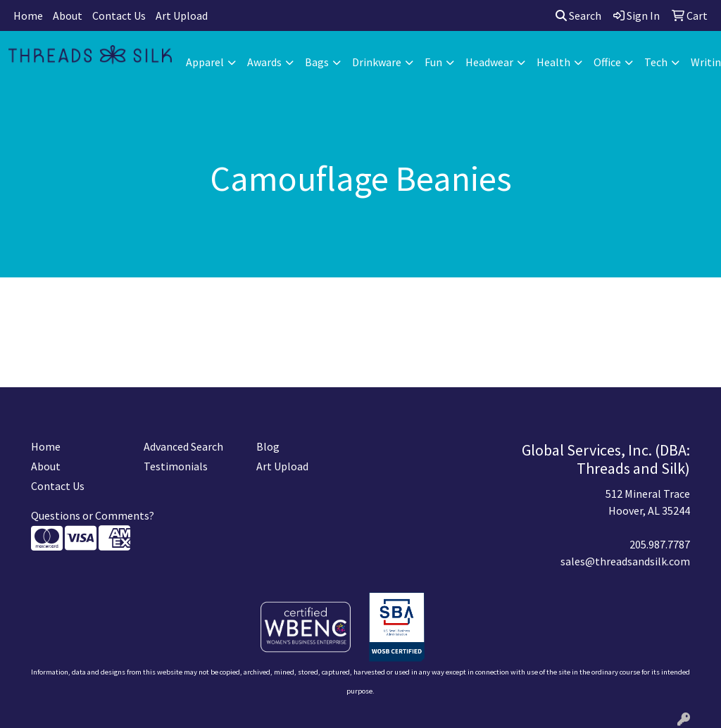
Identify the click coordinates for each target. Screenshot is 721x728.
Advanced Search (183, 446)
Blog (268, 446)
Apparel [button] (205, 62)
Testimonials (176, 466)
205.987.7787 (660, 544)
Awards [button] (264, 62)
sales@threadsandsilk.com (625, 561)
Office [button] (607, 62)
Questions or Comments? (93, 515)
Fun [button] (433, 62)
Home (28, 15)
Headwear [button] (489, 62)
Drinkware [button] (377, 62)
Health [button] (553, 62)
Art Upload (182, 15)
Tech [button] (656, 62)
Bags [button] (317, 62)
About (68, 15)
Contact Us (119, 15)
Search (578, 15)
